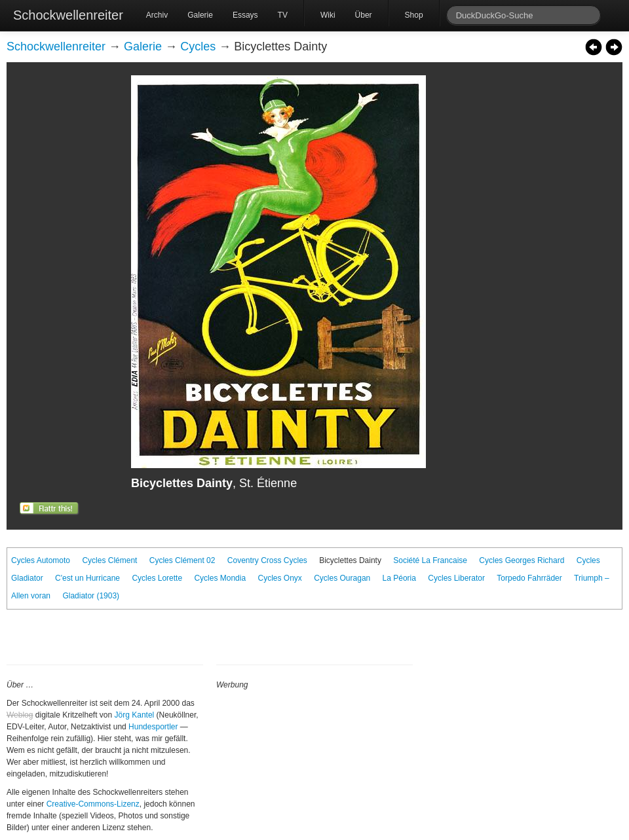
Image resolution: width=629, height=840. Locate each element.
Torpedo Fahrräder (529, 578)
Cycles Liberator (456, 578)
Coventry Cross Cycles (267, 560)
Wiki (328, 15)
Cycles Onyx (279, 578)
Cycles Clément (109, 560)
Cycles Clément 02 (182, 560)
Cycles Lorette (157, 578)
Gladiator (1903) (91, 596)
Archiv (157, 15)
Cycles (198, 46)
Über (364, 15)
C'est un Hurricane (87, 578)
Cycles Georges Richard (522, 560)
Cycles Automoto (41, 560)
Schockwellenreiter (68, 15)
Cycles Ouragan (342, 578)
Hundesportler (153, 727)
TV (283, 15)
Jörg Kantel (135, 715)
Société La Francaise (430, 560)
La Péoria (399, 578)
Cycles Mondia (220, 578)
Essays (245, 15)
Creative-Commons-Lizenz (93, 804)
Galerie (200, 15)
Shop (414, 15)
